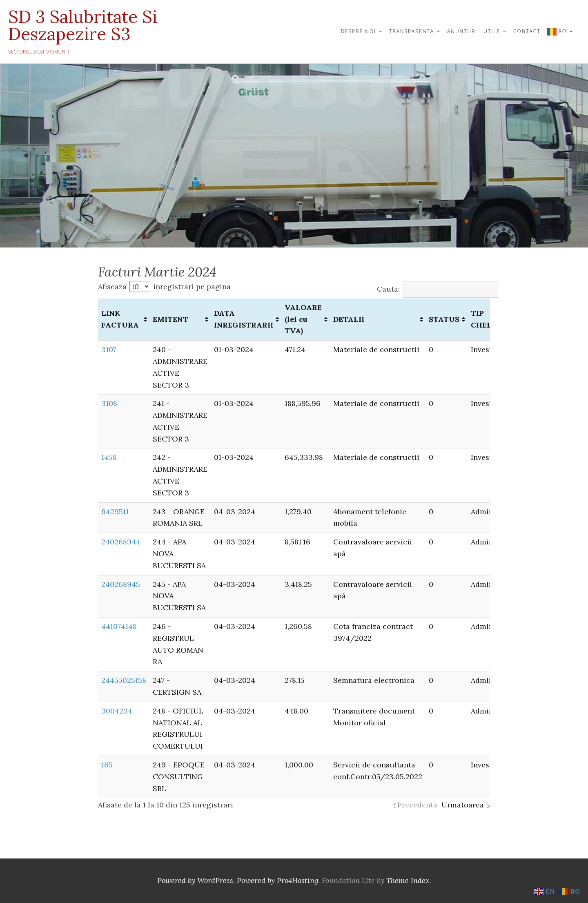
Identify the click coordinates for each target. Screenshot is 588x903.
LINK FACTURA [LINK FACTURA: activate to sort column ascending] (120, 319)
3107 (109, 349)
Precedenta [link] (417, 805)
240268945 (121, 584)
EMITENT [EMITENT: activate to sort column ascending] (170, 319)
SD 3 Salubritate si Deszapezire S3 (83, 25)
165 (107, 765)
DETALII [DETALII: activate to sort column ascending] (349, 319)
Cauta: (447, 289)
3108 (109, 403)
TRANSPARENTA (412, 31)
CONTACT (527, 31)
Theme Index (408, 880)
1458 (109, 457)
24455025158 (124, 680)
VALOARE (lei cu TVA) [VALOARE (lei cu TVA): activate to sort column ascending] (303, 319)
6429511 (115, 512)
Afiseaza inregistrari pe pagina (164, 287)
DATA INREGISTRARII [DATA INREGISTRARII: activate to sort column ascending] (244, 319)
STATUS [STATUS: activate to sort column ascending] (444, 319)
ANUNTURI (462, 31)
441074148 (119, 626)
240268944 (121, 542)
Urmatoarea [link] (463, 805)
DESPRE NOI (359, 31)
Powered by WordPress (195, 880)
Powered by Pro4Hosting (277, 880)
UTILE (492, 31)
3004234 (117, 711)
